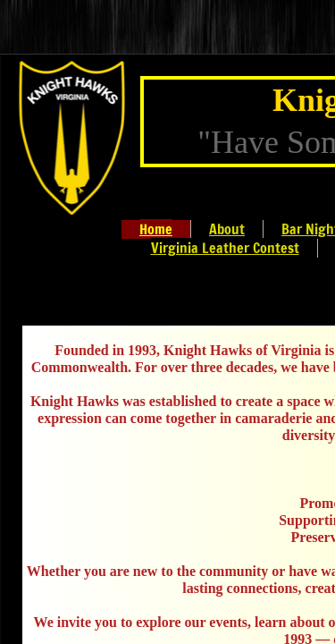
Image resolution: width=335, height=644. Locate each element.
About (227, 229)
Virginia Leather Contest (225, 248)
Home (156, 229)
